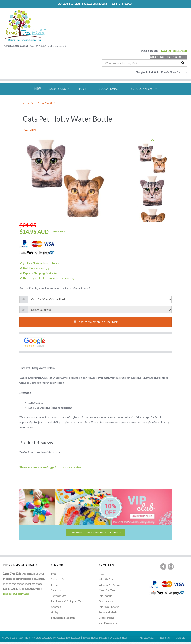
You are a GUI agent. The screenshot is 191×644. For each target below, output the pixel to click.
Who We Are (106, 579)
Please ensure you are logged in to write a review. (51, 467)
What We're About (109, 585)
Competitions (106, 618)
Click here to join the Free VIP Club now (96, 533)
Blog (101, 574)
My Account (147, 638)
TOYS (85, 89)
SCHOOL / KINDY (144, 89)
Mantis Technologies (69, 638)
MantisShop (120, 638)
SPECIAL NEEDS (68, 101)
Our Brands (105, 596)
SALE (132, 101)
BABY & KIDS (60, 89)
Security (56, 590)
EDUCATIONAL (111, 89)
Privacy (55, 585)
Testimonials (106, 601)
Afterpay (56, 607)
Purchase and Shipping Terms (68, 601)
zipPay (55, 612)
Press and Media (108, 612)
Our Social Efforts (109, 607)
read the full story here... (17, 594)
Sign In (180, 638)
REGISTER (180, 51)
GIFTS (95, 101)
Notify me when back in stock (96, 322)
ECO (115, 101)
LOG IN (166, 51)
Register (165, 638)
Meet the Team (108, 590)
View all (29, 130)
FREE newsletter (109, 623)
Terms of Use (59, 596)
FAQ (53, 574)
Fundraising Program (63, 618)
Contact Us (57, 579)
